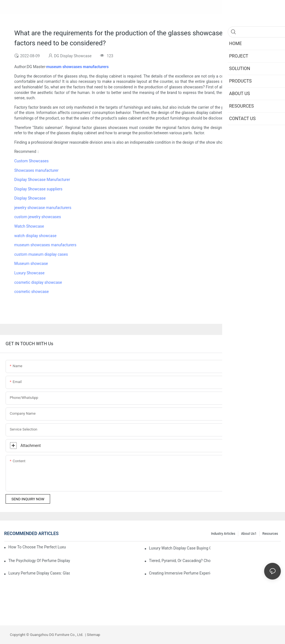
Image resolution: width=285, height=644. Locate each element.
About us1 (249, 534)
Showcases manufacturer (36, 170)
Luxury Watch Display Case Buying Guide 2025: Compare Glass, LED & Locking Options (180, 548)
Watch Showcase (29, 226)
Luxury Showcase (29, 273)
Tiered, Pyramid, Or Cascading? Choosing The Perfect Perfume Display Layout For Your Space (180, 561)
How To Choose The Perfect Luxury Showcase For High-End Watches (37, 547)
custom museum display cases (41, 254)
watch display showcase (35, 236)
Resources (270, 534)
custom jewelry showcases (38, 217)
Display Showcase (30, 198)
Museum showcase (31, 263)
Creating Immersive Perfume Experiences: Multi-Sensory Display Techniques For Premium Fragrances (180, 573)
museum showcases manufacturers (45, 245)
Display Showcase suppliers (38, 189)
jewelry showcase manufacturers (43, 208)
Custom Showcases (31, 161)
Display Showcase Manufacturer (42, 180)
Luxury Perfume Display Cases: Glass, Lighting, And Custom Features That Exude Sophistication (39, 573)
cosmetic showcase (31, 292)
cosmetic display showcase (38, 282)
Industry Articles (223, 534)
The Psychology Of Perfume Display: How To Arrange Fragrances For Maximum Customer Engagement (39, 561)
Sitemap (93, 635)
